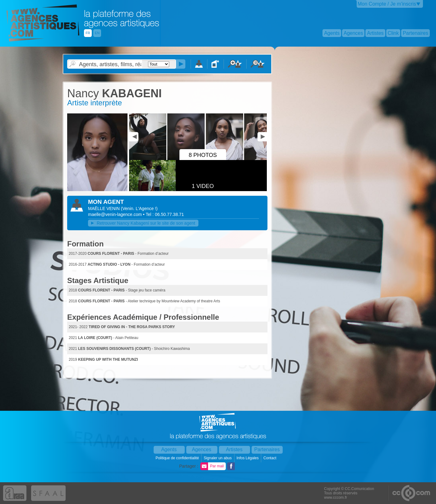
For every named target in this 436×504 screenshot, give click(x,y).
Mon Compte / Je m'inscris (387, 4)
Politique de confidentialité (178, 458)
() (139, 208)
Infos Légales (248, 458)
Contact (270, 458)
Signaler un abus (218, 458)
